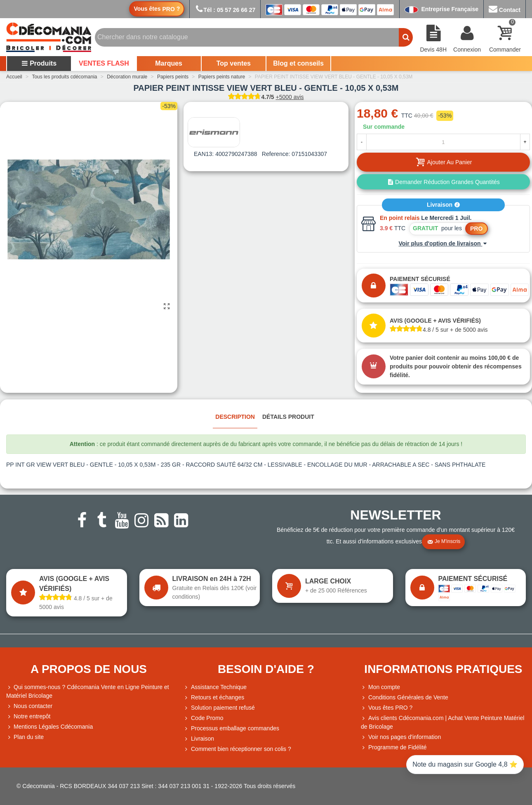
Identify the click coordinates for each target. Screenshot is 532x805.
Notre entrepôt (28, 716)
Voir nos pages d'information (401, 737)
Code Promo (204, 718)
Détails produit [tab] (288, 417)
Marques (169, 63)
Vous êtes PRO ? (390, 708)
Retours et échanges (214, 698)
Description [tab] (235, 417)
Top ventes (234, 63)
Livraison (443, 205)
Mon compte (380, 687)
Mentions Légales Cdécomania (49, 727)
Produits (39, 63)
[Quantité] (443, 142)
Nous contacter (29, 706)
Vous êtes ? (157, 9)
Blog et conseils (298, 63)
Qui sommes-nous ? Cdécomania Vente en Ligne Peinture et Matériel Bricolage (88, 691)
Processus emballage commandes (231, 728)
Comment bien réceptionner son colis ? (237, 749)
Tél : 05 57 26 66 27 (225, 10)
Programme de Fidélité (394, 747)
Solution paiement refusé (219, 708)
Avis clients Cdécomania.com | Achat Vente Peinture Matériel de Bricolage (443, 722)
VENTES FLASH (104, 63)
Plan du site (25, 737)
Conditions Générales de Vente (405, 698)
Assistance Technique (215, 687)
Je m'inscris (444, 542)
